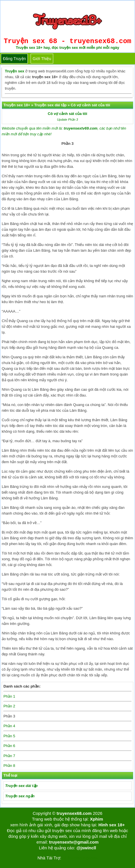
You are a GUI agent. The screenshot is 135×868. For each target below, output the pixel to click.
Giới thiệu (42, 59)
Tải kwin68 (71, 858)
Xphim (96, 819)
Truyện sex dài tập (21, 786)
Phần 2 (9, 706)
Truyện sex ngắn (20, 796)
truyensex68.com (74, 813)
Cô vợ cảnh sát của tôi (67, 114)
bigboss (90, 858)
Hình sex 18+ (112, 825)
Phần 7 (9, 756)
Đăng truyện (14, 59)
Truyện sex (15, 71)
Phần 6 (9, 746)
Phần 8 (9, 766)
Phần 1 (9, 696)
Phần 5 (9, 736)
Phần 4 (9, 726)
